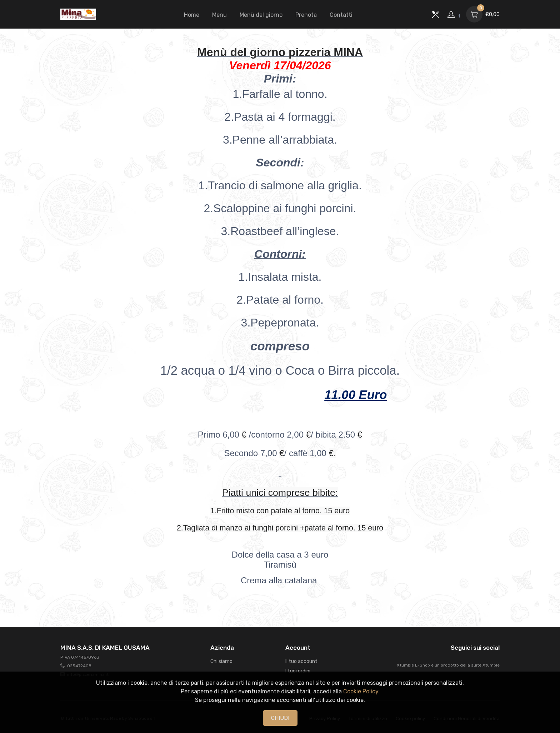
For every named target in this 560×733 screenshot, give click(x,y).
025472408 (79, 666)
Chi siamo (221, 661)
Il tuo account (301, 661)
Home (192, 15)
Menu (219, 15)
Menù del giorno (261, 15)
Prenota (306, 15)
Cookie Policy (361, 691)
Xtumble (491, 665)
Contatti (341, 15)
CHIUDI (280, 718)
